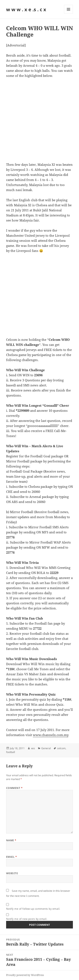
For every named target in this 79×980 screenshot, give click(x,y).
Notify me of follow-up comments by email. (33, 909)
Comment (14, 788)
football (11, 752)
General (46, 748)
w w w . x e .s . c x (26, 9)
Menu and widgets (69, 14)
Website (12, 873)
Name (11, 840)
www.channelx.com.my (51, 735)
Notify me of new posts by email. (27, 919)
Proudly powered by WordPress (25, 975)
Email (11, 857)
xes (33, 748)
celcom (61, 748)
